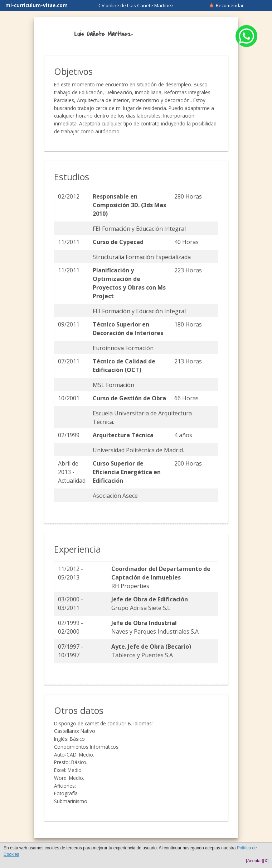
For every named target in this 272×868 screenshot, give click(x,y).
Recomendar (227, 5)
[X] (266, 861)
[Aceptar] (254, 861)
